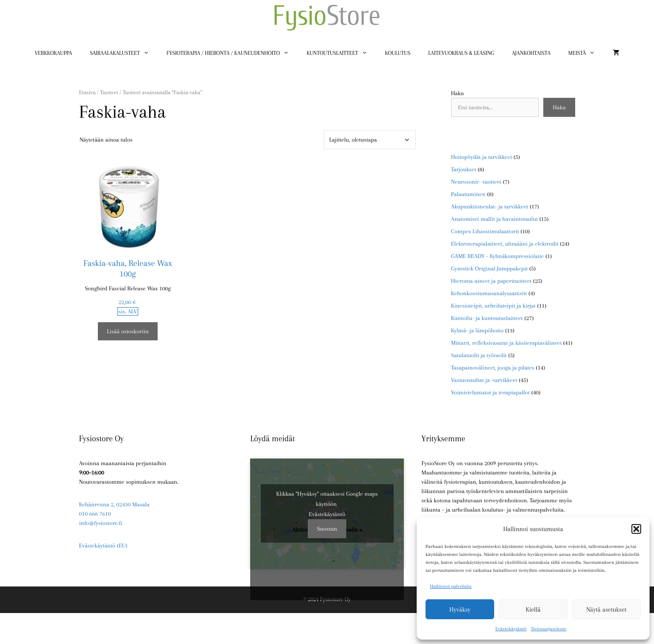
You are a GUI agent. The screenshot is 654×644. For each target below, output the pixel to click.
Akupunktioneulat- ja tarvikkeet (490, 206)
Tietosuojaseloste (549, 629)
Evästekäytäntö (511, 629)
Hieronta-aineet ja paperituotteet (491, 281)
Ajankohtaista (531, 53)
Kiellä (533, 609)
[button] (636, 529)
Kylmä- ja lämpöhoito (478, 330)
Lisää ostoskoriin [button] (128, 331)
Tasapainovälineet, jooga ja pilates (493, 368)
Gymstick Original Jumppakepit (490, 268)
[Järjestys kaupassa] (370, 140)
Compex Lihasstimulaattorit (485, 231)
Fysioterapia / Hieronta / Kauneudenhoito (232, 53)
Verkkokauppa (53, 53)
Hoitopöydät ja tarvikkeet (482, 157)
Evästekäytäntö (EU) (103, 546)
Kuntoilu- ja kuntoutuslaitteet (487, 318)
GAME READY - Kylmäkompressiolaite (498, 256)
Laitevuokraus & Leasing (461, 53)
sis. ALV (128, 311)
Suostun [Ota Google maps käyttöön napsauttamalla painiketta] (327, 529)
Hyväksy (460, 609)
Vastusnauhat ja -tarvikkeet (484, 380)
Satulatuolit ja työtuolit (479, 355)
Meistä (586, 53)
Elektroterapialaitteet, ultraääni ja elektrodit (505, 244)
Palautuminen (468, 194)
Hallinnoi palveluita (451, 586)
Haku (458, 93)
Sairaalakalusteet (124, 53)
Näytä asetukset (606, 609)
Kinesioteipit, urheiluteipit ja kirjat (493, 306)
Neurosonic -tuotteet (476, 182)
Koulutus (398, 53)
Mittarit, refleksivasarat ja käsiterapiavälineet (507, 343)
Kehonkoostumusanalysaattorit (489, 293)
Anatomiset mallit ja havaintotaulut (495, 219)
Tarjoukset (464, 169)
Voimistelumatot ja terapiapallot (491, 392)
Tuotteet (109, 93)
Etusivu (87, 93)
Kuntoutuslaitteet (341, 53)
